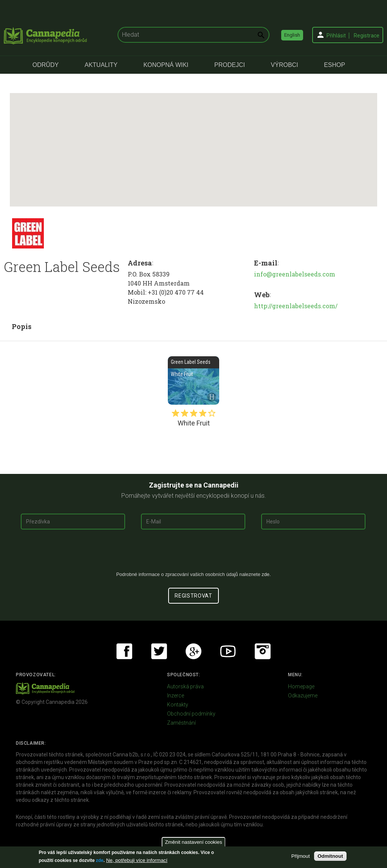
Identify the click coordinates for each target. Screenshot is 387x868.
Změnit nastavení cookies (193, 842)
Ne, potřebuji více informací (137, 860)
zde (100, 860)
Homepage (301, 686)
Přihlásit (336, 36)
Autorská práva (185, 686)
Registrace (367, 36)
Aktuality (101, 65)
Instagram (263, 651)
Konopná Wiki (166, 65)
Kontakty (178, 705)
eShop (334, 65)
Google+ (193, 651)
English (292, 35)
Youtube (228, 651)
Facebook (124, 651)
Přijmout (301, 856)
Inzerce (176, 696)
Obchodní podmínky (191, 714)
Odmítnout (330, 856)
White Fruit (193, 380)
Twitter (159, 651)
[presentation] (193, 553)
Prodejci (230, 65)
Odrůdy (46, 65)
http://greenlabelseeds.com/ (296, 306)
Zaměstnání (181, 723)
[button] (193, 143)
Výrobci (285, 65)
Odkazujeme (303, 696)
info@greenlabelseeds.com (295, 274)
